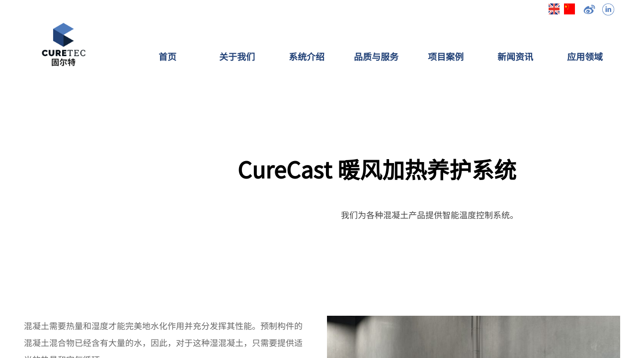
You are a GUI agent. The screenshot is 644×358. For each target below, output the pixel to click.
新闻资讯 (515, 56)
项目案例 (446, 56)
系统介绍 (307, 56)
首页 (167, 56)
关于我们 (237, 56)
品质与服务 (376, 56)
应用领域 (585, 56)
